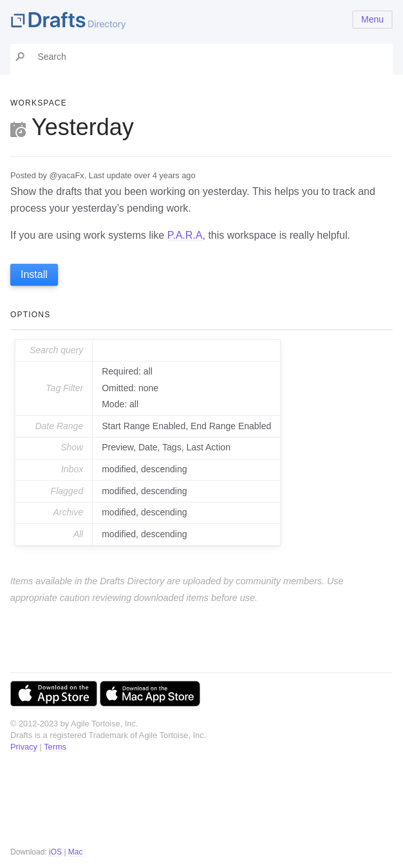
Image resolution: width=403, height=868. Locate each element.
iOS (55, 852)
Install (34, 274)
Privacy (24, 747)
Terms (55, 747)
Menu (372, 19)
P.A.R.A (185, 235)
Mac (76, 852)
